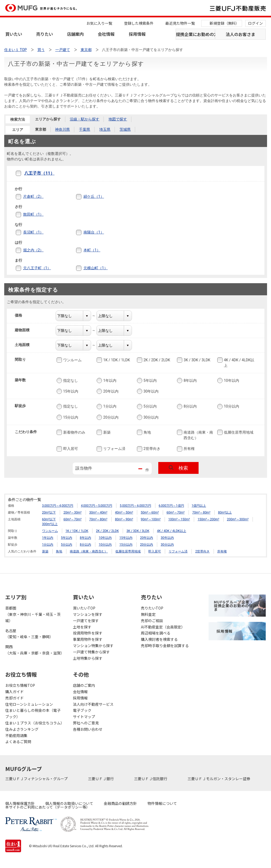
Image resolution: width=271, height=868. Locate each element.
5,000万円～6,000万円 (135, 506)
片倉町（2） (33, 196)
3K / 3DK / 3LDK (196, 360)
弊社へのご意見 (86, 723)
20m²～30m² (73, 512)
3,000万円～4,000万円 (58, 506)
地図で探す (118, 119)
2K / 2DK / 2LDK (156, 360)
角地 (147, 432)
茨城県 (125, 129)
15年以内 (70, 391)
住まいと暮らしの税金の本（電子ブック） (33, 713)
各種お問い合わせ (88, 729)
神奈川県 (62, 129)
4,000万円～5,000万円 (97, 506)
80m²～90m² (124, 519)
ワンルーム (72, 360)
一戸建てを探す (86, 621)
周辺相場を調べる (156, 633)
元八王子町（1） (37, 268)
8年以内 (190, 380)
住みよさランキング (22, 729)
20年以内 (110, 391)
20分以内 (110, 417)
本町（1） (92, 250)
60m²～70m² (176, 512)
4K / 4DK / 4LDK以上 (238, 362)
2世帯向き (151, 449)
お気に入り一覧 (99, 23)
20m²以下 (49, 512)
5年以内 (150, 380)
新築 (106, 432)
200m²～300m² (238, 519)
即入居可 (70, 449)
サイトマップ (84, 717)
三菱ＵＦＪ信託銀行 (151, 779)
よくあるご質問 (18, 742)
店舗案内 (75, 34)
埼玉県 (105, 129)
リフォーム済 (114, 449)
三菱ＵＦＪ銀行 (101, 779)
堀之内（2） (33, 250)
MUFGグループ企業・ (235, 606)
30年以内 (151, 391)
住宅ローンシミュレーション (29, 704)
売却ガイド (14, 698)
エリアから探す (48, 119)
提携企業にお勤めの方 (195, 34)
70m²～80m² (201, 512)
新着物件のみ (74, 432)
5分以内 (150, 407)
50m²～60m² (150, 512)
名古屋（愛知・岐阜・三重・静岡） (29, 634)
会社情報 (106, 34)
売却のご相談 (152, 621)
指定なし (70, 380)
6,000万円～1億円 (171, 506)
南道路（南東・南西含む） (198, 435)
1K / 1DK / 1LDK (116, 360)
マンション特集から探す (93, 646)
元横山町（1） (96, 268)
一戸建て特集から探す (91, 652)
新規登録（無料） (224, 23)
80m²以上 (225, 512)
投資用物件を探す (88, 633)
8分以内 (190, 407)
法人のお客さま (240, 34)
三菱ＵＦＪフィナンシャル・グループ (37, 779)
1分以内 (109, 407)
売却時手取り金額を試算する (165, 646)
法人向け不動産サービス (93, 704)
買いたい (14, 34)
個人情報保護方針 (20, 803)
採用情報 (137, 34)
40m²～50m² (124, 512)
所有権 (189, 449)
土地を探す (82, 627)
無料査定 (148, 614)
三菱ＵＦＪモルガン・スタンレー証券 (219, 779)
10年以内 (231, 380)
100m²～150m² (179, 519)
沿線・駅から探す (85, 119)
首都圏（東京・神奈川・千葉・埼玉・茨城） (33, 614)
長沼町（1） (33, 232)
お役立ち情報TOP (20, 685)
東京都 (41, 129)
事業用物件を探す (88, 639)
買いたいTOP (84, 608)
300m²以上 (50, 524)
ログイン (255, 23)
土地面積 (25, 345)
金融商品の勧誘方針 (120, 803)
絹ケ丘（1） (94, 196)
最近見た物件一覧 (180, 23)
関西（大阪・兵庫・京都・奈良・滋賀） (34, 650)
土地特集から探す (88, 658)
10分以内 (231, 407)
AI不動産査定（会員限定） (163, 627)
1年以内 (109, 380)
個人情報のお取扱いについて (69, 803)
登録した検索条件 (139, 23)
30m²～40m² (98, 512)
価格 (22, 315)
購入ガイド (14, 692)
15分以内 (70, 417)
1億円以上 (199, 506)
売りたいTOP (152, 608)
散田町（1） (33, 214)
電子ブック (82, 710)
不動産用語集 (16, 735)
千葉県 (85, 129)
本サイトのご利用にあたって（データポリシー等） (48, 807)
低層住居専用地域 (238, 432)
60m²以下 (49, 519)
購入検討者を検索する (159, 639)
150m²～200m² (208, 519)
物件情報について (162, 803)
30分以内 (151, 417)
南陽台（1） (94, 232)
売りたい (45, 34)
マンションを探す (88, 614)
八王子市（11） (39, 173)
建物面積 (25, 330)
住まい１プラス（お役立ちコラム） (34, 723)
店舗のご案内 (84, 685)
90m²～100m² (151, 519)
